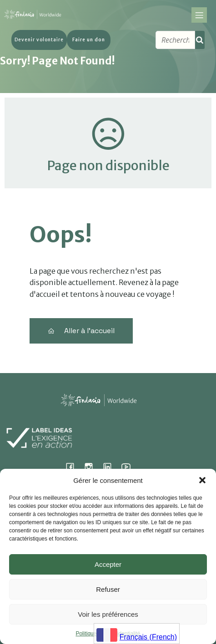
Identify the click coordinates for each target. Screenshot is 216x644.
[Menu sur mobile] (199, 16)
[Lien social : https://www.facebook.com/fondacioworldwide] (73, 467)
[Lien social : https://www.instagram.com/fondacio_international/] (92, 467)
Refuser (108, 589)
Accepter (108, 564)
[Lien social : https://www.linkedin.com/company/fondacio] (111, 467)
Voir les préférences (108, 614)
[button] (202, 480)
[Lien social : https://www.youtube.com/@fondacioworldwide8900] (129, 467)
